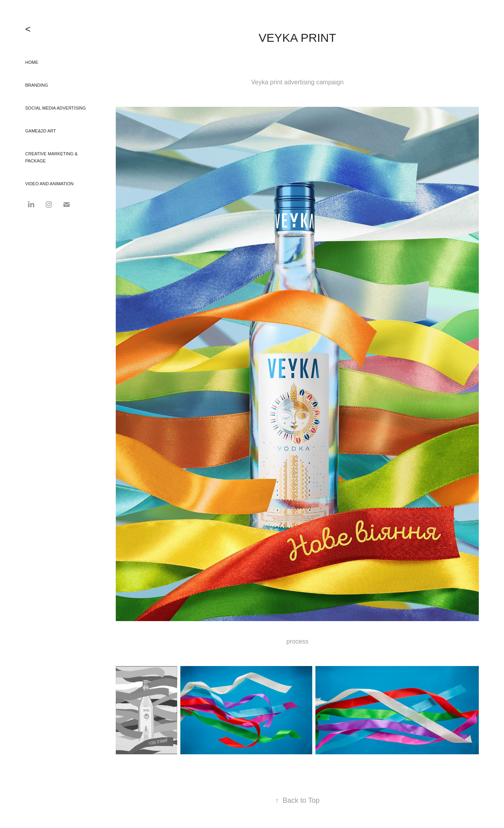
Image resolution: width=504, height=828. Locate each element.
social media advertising (56, 108)
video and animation (49, 184)
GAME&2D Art (41, 131)
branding (37, 85)
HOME (32, 62)
